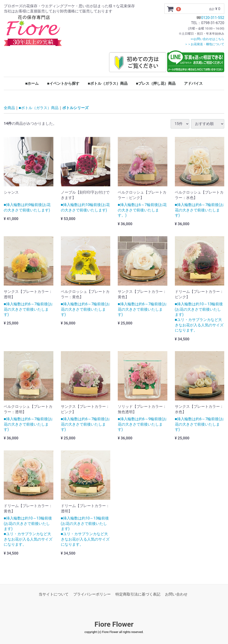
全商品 (9, 108)
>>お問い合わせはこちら (207, 39)
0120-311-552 (213, 18)
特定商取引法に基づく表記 (138, 594)
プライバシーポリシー (92, 594)
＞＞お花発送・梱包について (204, 44)
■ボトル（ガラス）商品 (108, 83)
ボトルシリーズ (75, 108)
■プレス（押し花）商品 (156, 83)
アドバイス (193, 83)
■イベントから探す (63, 83)
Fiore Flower (114, 624)
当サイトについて (54, 594)
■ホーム (32, 83)
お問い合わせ (176, 594)
